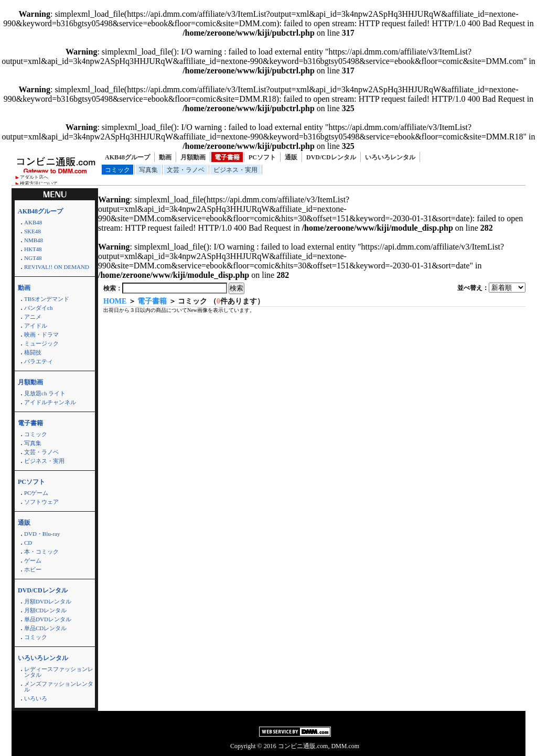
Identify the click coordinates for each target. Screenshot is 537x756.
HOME (115, 301)
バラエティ (39, 361)
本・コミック (41, 552)
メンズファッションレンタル (59, 687)
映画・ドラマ (41, 334)
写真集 (148, 170)
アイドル (36, 326)
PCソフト (262, 157)
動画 (165, 157)
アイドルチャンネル (50, 402)
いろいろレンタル (390, 157)
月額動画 (193, 157)
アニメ (33, 317)
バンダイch (38, 308)
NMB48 (34, 240)
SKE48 (33, 231)
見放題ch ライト (45, 393)
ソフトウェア (41, 502)
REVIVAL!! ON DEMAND (57, 267)
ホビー (33, 569)
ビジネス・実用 (235, 170)
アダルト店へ (34, 177)
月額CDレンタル (45, 610)
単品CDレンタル (45, 628)
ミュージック (41, 343)
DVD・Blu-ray (42, 534)
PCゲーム (36, 493)
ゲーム (33, 560)
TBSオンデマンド (47, 299)
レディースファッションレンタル (59, 672)
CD (28, 543)
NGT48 (33, 258)
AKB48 (33, 222)
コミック (117, 170)
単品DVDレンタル (48, 619)
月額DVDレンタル (48, 601)
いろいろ (36, 698)
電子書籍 (227, 157)
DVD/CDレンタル (331, 157)
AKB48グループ (127, 157)
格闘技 (33, 352)
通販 (291, 157)
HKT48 (33, 249)
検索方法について (39, 183)
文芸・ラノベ (186, 170)
